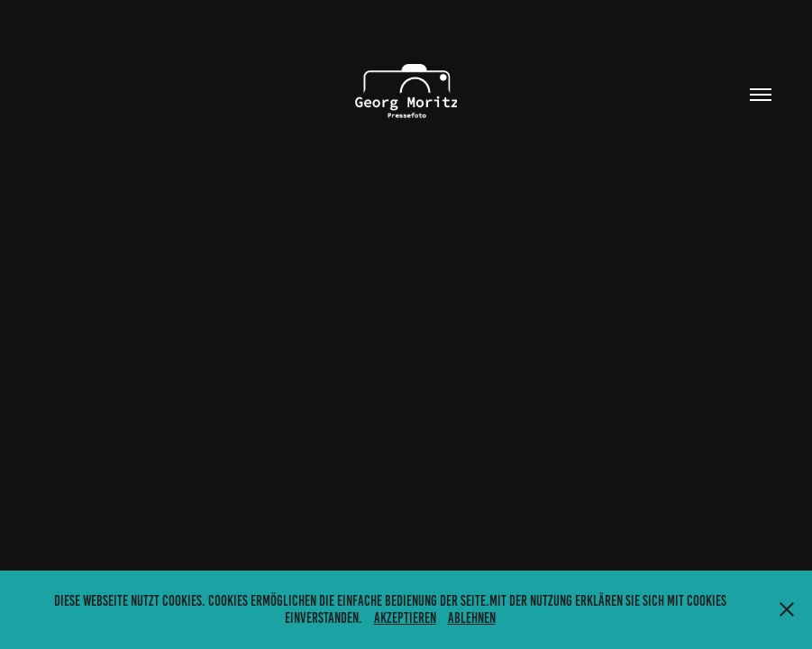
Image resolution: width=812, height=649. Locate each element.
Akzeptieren (405, 618)
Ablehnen (472, 618)
